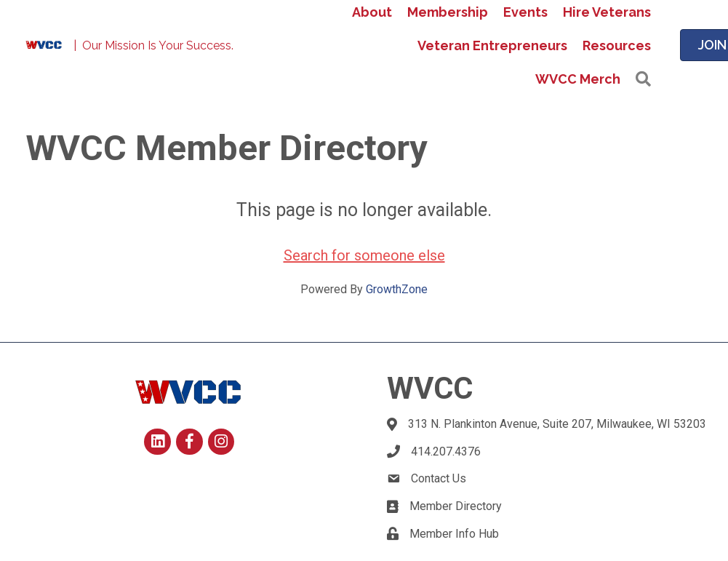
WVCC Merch (578, 79)
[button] (643, 80)
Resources (617, 45)
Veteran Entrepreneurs (492, 45)
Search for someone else (364, 255)
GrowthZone (397, 289)
